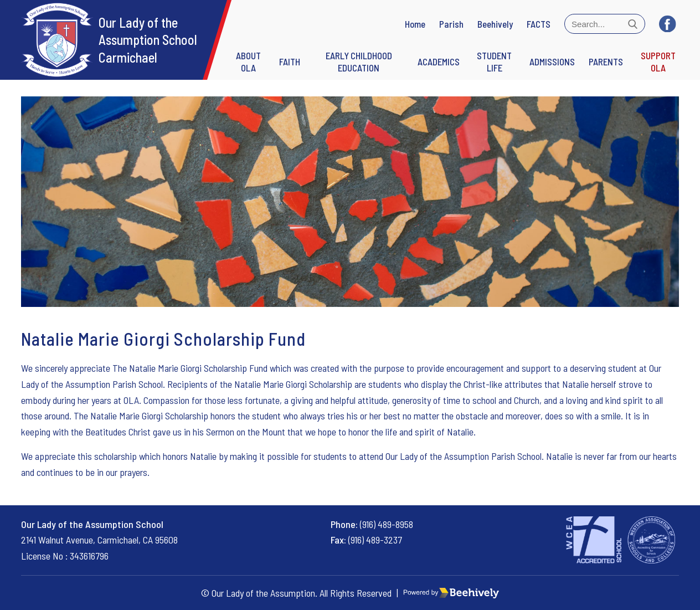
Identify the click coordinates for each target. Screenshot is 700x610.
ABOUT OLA (248, 61)
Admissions (552, 61)
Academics (439, 61)
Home (415, 24)
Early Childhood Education (359, 61)
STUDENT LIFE (494, 61)
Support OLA (658, 61)
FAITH (290, 61)
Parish (451, 24)
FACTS (539, 24)
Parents (606, 61)
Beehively (495, 24)
